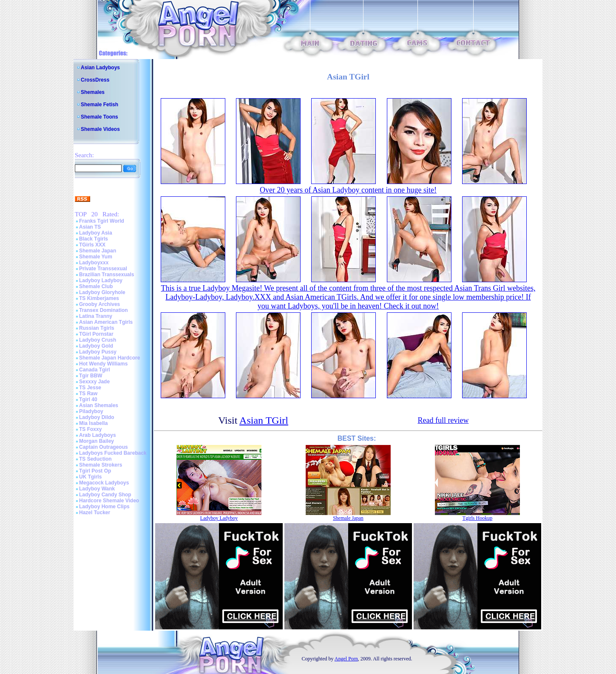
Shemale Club (96, 286)
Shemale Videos (100, 129)
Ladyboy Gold (96, 346)
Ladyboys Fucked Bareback (113, 453)
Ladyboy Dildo (97, 417)
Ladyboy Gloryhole (102, 292)
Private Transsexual (103, 269)
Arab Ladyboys (98, 435)
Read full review (443, 420)
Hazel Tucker (95, 513)
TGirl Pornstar (96, 334)
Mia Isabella (93, 423)
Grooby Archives (99, 304)
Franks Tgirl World (102, 221)
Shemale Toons (99, 117)
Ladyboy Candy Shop (105, 495)
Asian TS (90, 227)
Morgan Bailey (97, 441)
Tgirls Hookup (477, 518)
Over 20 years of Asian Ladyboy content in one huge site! (348, 190)
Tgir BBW (91, 376)
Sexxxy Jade (94, 382)
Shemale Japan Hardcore (109, 358)
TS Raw (88, 394)
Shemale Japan (98, 251)
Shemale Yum (96, 257)
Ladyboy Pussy (98, 352)
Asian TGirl (264, 420)
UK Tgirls (90, 477)
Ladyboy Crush (98, 340)
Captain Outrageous (104, 447)
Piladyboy (91, 411)
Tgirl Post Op (95, 471)
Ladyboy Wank (97, 489)
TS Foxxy (90, 429)
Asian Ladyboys (100, 68)
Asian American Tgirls (106, 322)
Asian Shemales (99, 405)
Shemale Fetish (99, 105)
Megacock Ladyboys (104, 483)
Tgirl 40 (88, 399)
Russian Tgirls (97, 328)
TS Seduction (95, 459)
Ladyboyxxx (94, 263)
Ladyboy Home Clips (104, 507)
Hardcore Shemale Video (109, 501)
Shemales (93, 92)
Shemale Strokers (101, 465)
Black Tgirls (94, 239)
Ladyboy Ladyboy (101, 280)
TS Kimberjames (99, 298)
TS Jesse (90, 388)
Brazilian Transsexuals (106, 275)
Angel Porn (346, 659)
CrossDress (95, 80)
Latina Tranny (96, 316)
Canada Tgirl (95, 370)
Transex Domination (104, 310)
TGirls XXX (92, 245)
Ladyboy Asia (96, 233)
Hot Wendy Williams (103, 364)
